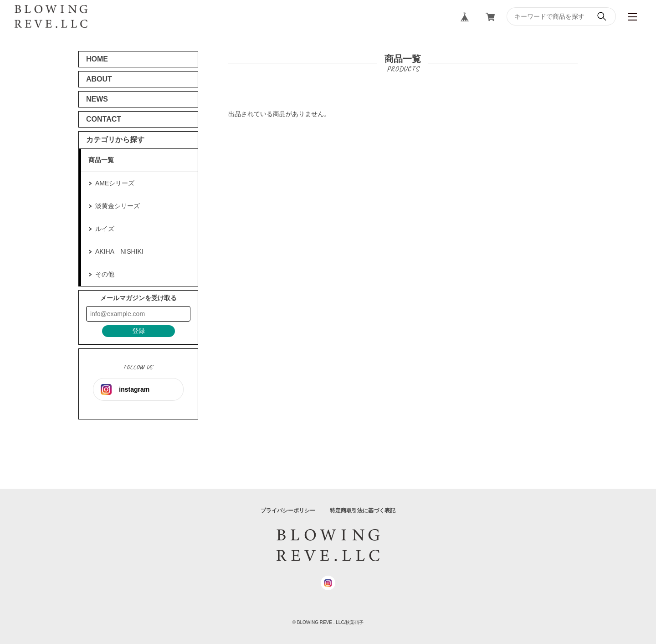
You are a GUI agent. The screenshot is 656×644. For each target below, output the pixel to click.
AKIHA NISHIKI (119, 251)
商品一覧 (101, 160)
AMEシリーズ (115, 183)
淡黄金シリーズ (118, 206)
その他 (105, 274)
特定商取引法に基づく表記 (363, 511)
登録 (138, 331)
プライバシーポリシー (288, 511)
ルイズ (105, 229)
